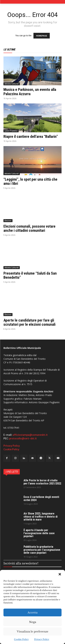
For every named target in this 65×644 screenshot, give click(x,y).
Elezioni (8, 221)
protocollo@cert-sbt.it (23, 438)
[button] (60, 574)
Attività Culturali (12, 84)
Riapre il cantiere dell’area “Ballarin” (31, 137)
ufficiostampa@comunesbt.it (30, 435)
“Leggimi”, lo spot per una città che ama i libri (30, 181)
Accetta (32, 612)
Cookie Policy (21, 639)
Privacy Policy (42, 639)
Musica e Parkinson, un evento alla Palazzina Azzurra (30, 92)
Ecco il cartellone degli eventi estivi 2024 (41, 498)
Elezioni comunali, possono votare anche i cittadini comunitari (29, 228)
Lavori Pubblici (11, 131)
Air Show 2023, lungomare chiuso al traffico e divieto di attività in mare (41, 517)
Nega (33, 622)
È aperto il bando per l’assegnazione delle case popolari (39, 533)
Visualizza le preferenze (33, 631)
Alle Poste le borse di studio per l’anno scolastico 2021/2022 (42, 482)
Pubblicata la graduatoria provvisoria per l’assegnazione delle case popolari (42, 550)
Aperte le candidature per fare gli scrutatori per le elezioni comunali (29, 322)
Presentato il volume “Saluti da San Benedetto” (30, 275)
